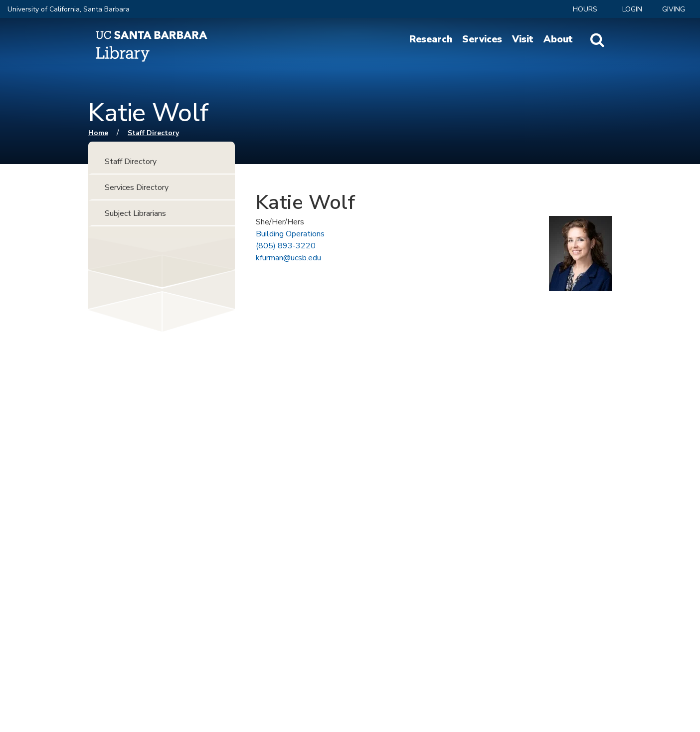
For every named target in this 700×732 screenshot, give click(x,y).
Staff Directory (153, 133)
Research (431, 39)
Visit (523, 39)
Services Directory (137, 187)
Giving (674, 9)
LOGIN (632, 9)
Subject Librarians (135, 213)
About (558, 39)
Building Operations (290, 234)
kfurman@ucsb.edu (288, 258)
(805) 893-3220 (286, 246)
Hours (585, 9)
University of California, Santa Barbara (69, 9)
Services (482, 39)
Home (98, 133)
